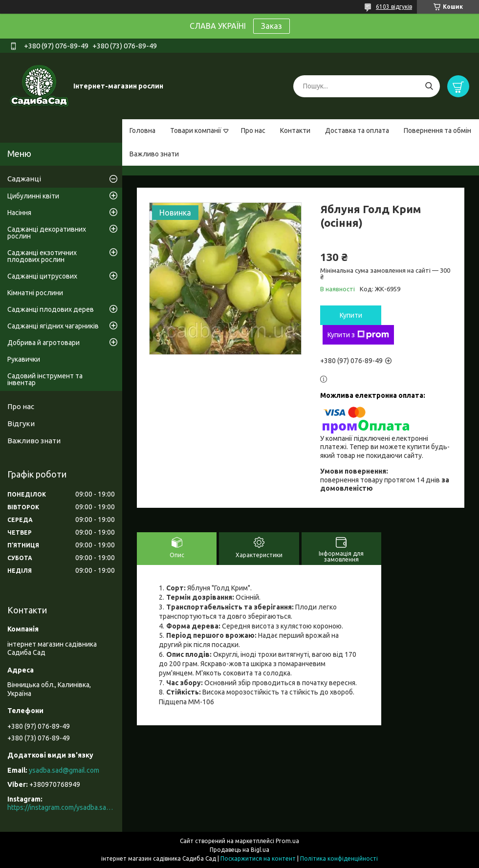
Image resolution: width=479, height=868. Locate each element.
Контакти (295, 130)
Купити (351, 315)
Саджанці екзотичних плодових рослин (42, 256)
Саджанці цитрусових (42, 276)
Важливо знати (154, 154)
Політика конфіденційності (339, 858)
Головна (142, 130)
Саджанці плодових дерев (51, 309)
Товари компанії (196, 130)
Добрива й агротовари (44, 343)
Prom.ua (287, 841)
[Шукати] (429, 86)
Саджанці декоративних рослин (47, 233)
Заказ (272, 26)
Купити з (358, 335)
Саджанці (24, 179)
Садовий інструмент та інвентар (45, 379)
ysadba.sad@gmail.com (64, 770)
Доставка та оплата (357, 130)
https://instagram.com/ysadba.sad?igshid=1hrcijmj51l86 (61, 807)
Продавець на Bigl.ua (239, 850)
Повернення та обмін (437, 130)
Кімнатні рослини (35, 293)
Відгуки (21, 423)
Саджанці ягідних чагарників (53, 326)
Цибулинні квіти (33, 196)
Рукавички (24, 359)
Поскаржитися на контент (258, 858)
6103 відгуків (394, 7)
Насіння (19, 213)
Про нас (253, 130)
